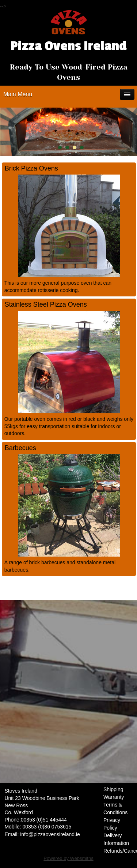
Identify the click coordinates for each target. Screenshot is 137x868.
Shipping (113, 789)
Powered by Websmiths (68, 858)
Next (130, 132)
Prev (12, 132)
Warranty (114, 797)
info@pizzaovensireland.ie (50, 834)
